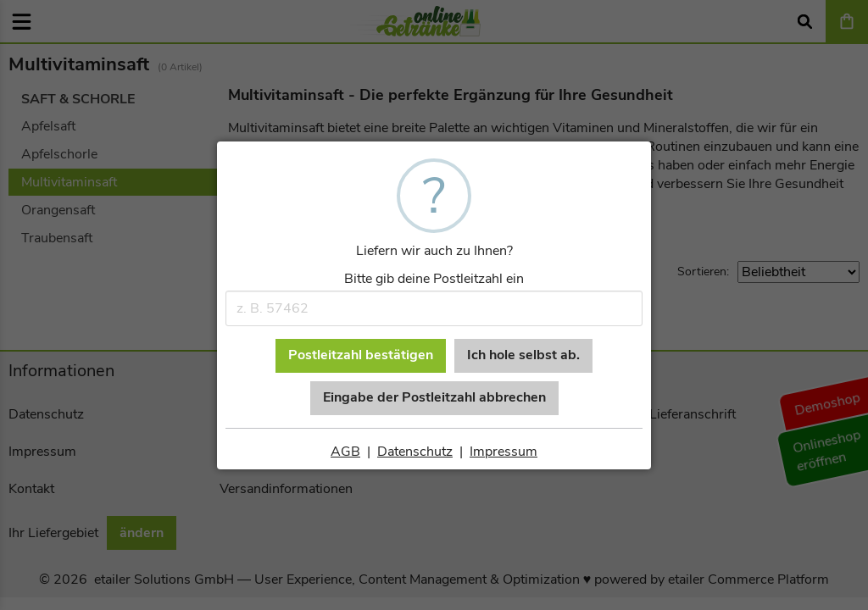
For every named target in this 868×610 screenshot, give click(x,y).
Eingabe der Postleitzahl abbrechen (434, 397)
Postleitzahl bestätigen (361, 355)
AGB (345, 452)
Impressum (504, 452)
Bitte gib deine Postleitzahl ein (434, 279)
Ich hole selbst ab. (523, 355)
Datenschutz (415, 452)
